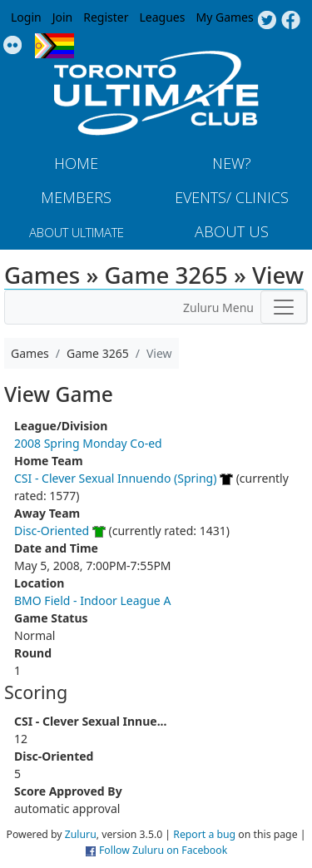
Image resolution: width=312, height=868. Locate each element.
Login (26, 17)
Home (76, 163)
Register (106, 17)
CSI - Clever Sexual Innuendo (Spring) (115, 478)
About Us (232, 231)
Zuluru (81, 834)
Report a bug (204, 834)
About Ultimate (77, 232)
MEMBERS (76, 197)
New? (232, 163)
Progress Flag (54, 46)
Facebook (291, 21)
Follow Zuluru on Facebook (163, 850)
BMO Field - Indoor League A (92, 600)
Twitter (267, 21)
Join (63, 17)
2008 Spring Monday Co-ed (88, 443)
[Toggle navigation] (284, 307)
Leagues (163, 17)
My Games (224, 17)
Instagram (13, 46)
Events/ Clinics (232, 197)
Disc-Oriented (52, 531)
